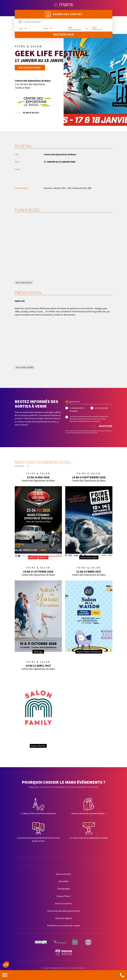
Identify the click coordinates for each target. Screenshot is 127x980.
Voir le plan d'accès (24, 283)
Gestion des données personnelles (64, 911)
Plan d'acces (31, 113)
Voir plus (20, 466)
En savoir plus (30, 68)
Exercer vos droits (63, 903)
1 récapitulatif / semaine (77, 409)
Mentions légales (64, 918)
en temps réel (101, 408)
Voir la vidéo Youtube (25, 367)
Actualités (64, 881)
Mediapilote (55, 968)
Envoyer (106, 426)
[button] (6, 965)
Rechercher (63, 35)
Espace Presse (63, 896)
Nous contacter (64, 874)
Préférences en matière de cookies (63, 925)
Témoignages (64, 889)
